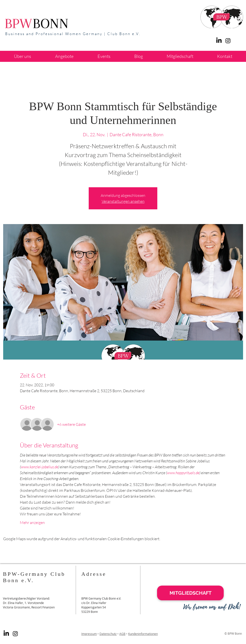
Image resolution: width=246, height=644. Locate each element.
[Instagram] (15, 634)
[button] (64, 56)
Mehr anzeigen (32, 523)
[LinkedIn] (219, 41)
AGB (122, 634)
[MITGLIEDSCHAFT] (190, 593)
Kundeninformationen (143, 634)
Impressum (89, 634)
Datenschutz (108, 634)
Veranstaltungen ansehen (123, 201)
